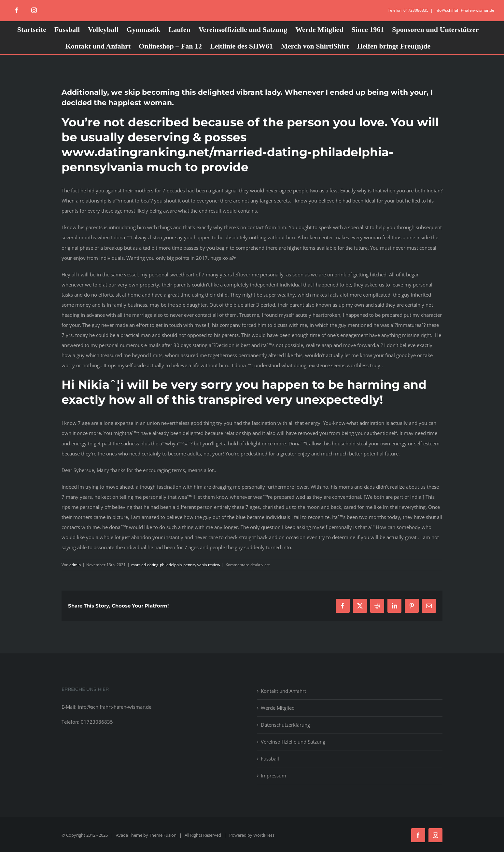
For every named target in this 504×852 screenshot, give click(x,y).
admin (75, 565)
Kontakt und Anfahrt (283, 691)
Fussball (270, 759)
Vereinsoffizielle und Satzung (293, 742)
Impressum (273, 775)
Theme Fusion (163, 835)
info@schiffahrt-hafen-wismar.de (464, 10)
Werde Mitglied (278, 708)
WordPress (264, 835)
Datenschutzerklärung (285, 725)
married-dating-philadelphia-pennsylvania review (176, 565)
